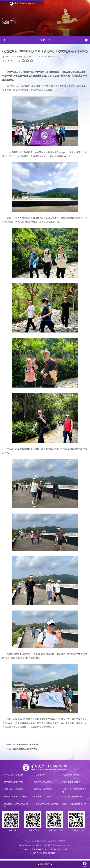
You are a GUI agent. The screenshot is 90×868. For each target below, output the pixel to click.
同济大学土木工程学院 (43, 791)
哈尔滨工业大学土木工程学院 (16, 798)
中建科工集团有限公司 (71, 784)
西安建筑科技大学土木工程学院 (16, 807)
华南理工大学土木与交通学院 (46, 806)
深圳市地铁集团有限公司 (72, 798)
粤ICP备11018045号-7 (30, 847)
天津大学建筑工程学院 (14, 791)
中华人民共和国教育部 (14, 776)
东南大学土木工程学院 (43, 784)
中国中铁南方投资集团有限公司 (74, 792)
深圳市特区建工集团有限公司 (74, 806)
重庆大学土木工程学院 (43, 798)
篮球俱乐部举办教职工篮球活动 (25, 745)
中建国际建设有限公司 (71, 776)
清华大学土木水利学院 (14, 784)
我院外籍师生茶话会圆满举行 (24, 750)
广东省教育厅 (39, 776)
